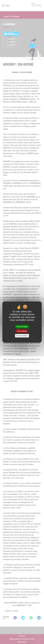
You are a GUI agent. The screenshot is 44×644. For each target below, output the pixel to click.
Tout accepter (22, 327)
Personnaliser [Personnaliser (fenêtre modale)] (22, 336)
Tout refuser (22, 331)
